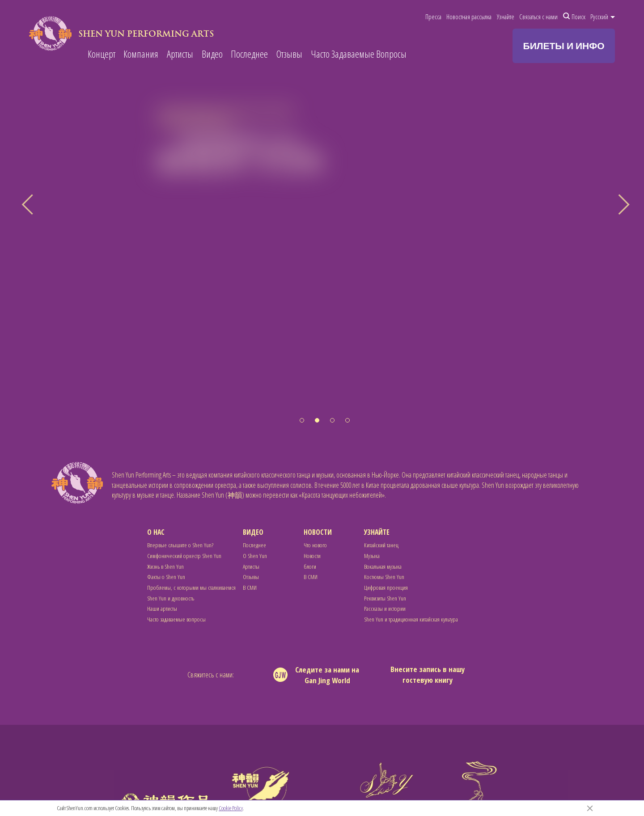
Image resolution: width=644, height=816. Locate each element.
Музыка (372, 556)
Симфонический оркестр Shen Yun (184, 556)
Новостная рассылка (469, 17)
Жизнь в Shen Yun (165, 566)
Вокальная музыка (383, 566)
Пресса (433, 17)
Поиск (574, 17)
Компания (141, 54)
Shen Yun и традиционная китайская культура (411, 619)
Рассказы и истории (385, 608)
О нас (156, 532)
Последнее (249, 54)
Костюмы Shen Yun (384, 577)
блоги (310, 566)
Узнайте (506, 17)
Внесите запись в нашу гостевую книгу (428, 674)
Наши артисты (162, 608)
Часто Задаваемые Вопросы (359, 54)
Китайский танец (381, 545)
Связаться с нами (538, 17)
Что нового (315, 545)
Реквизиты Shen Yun (385, 598)
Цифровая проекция (386, 587)
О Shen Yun (255, 556)
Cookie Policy (231, 808)
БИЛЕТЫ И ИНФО (564, 46)
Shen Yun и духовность (171, 598)
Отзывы (289, 54)
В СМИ (250, 587)
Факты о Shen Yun (166, 577)
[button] (302, 420)
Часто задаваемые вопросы (176, 619)
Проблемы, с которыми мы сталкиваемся (191, 587)
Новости (318, 532)
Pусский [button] (603, 17)
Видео (212, 54)
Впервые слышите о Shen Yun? (180, 545)
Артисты (180, 54)
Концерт (102, 54)
